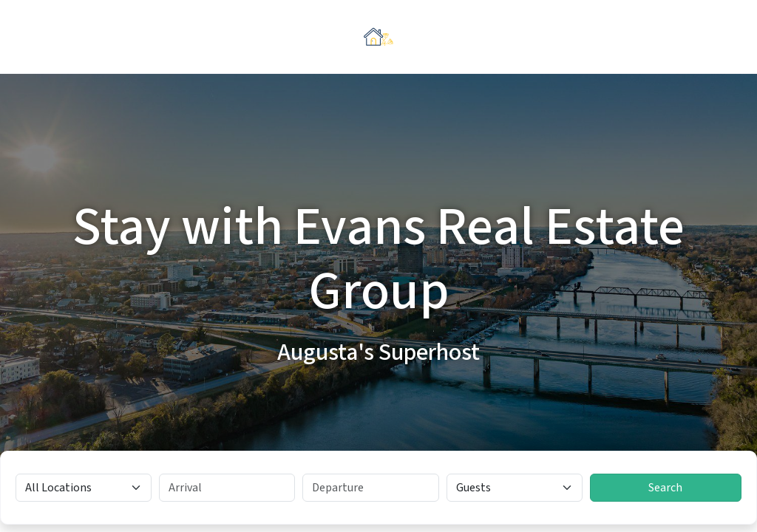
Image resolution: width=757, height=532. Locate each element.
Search (665, 488)
